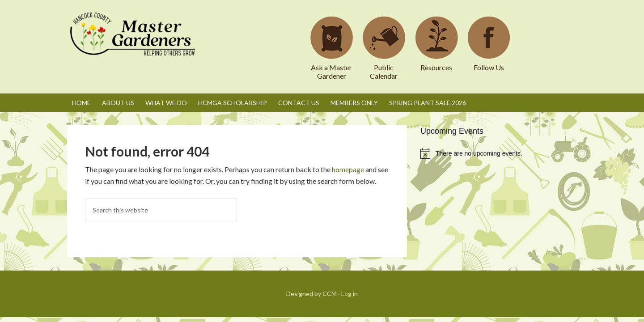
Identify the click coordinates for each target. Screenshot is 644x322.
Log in (350, 294)
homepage (348, 169)
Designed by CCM (311, 294)
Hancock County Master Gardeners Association (134, 42)
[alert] (499, 153)
